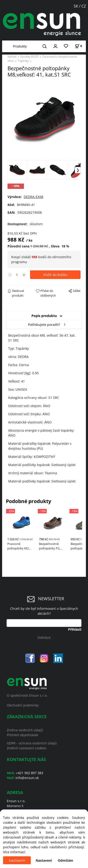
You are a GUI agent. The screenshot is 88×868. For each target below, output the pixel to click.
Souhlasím (17, 860)
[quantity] (17, 275)
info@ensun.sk (27, 778)
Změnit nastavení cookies (27, 748)
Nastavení (44, 860)
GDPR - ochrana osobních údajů (32, 743)
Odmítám (65, 860)
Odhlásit (44, 638)
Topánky (23, 61)
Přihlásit (75, 629)
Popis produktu (44, 316)
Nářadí (12, 56)
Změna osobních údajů (25, 730)
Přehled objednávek (22, 735)
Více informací (14, 852)
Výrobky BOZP (29, 56)
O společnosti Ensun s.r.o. (27, 695)
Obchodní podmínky (23, 705)
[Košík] (78, 46)
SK (76, 6)
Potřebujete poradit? (44, 325)
